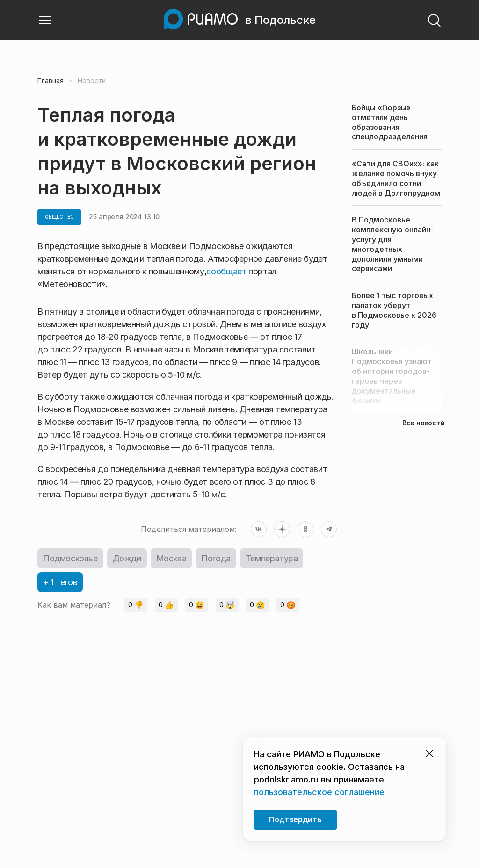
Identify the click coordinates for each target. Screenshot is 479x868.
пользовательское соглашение (319, 792)
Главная (51, 81)
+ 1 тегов (60, 582)
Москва (171, 558)
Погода (216, 558)
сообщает (226, 271)
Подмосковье (70, 558)
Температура (272, 558)
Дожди (127, 558)
